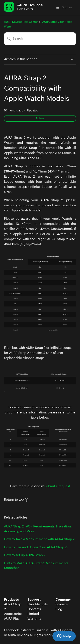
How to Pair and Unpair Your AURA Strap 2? (36, 547)
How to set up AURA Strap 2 (25, 555)
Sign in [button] (67, 7)
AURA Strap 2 (13, 607)
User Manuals (38, 604)
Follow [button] (40, 118)
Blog (59, 609)
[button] (58, 7)
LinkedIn (42, 630)
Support (34, 600)
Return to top (16, 500)
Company (63, 600)
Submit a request (57, 486)
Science (62, 604)
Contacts (34, 609)
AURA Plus (12, 619)
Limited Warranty (34, 616)
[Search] (40, 39)
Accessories (13, 614)
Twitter (54, 630)
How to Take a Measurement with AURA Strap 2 (39, 539)
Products (12, 600)
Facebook (11, 630)
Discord (66, 630)
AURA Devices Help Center (21, 22)
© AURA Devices (16, 635)
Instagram (27, 630)
